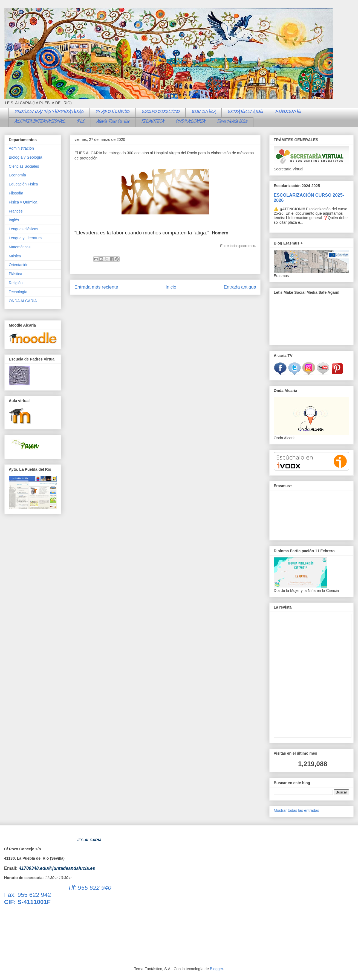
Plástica (15, 274)
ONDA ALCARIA (190, 122)
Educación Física (23, 184)
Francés (16, 211)
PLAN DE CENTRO (113, 112)
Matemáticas (20, 247)
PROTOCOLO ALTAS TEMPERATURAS (49, 112)
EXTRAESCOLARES (245, 112)
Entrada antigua (240, 287)
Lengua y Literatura (25, 238)
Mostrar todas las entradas (296, 810)
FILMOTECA (153, 122)
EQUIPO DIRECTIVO (161, 112)
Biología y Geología (25, 157)
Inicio (171, 287)
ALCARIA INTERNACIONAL (40, 122)
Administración (21, 148)
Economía (17, 175)
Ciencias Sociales (24, 166)
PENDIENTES (288, 112)
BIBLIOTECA (203, 112)
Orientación (19, 265)
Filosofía (16, 193)
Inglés (14, 220)
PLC (81, 122)
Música (15, 256)
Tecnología (18, 292)
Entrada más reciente (96, 287)
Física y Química (23, 202)
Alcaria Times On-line (113, 122)
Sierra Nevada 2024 (232, 122)
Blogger (216, 969)
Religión (16, 283)
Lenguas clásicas (23, 229)
